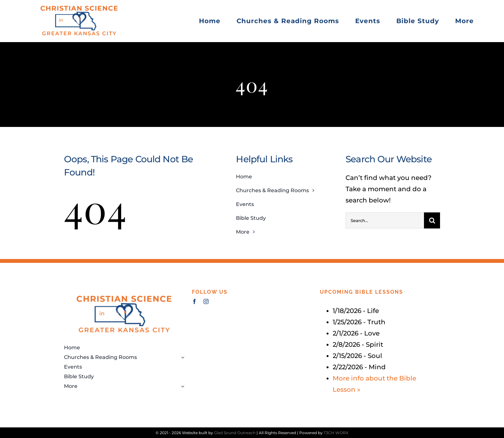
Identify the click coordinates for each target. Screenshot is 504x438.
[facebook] (194, 301)
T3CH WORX (336, 433)
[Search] (432, 220)
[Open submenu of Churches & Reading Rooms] (181, 357)
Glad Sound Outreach (235, 433)
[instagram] (206, 301)
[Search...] (385, 220)
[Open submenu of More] (181, 386)
